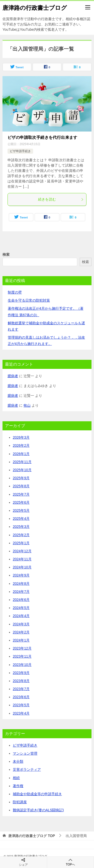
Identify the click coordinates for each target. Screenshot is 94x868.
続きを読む (61, 199)
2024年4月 (21, 616)
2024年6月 (21, 600)
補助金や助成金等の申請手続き (37, 794)
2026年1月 (21, 454)
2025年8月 (21, 486)
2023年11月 (22, 656)
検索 (6, 254)
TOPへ (71, 862)
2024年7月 (21, 592)
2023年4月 (21, 713)
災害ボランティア (27, 769)
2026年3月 (21, 437)
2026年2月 (21, 445)
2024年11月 (22, 559)
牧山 (27, 405)
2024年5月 (21, 608)
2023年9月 (21, 673)
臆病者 (13, 376)
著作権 (18, 786)
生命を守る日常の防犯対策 (29, 300)
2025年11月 (22, 462)
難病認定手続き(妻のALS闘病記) (38, 810)
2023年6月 (21, 697)
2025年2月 (21, 535)
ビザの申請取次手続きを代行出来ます (42, 137)
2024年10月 (22, 567)
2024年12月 (22, 551)
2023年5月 (21, 705)
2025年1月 (21, 543)
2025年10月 (22, 470)
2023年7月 (21, 689)
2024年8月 (21, 584)
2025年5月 (21, 510)
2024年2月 (21, 632)
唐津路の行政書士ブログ (35, 7)
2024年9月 (21, 575)
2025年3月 (21, 527)
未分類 (18, 761)
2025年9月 (21, 478)
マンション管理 (25, 753)
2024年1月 (21, 640)
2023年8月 (21, 681)
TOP (32, 836)
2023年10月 (22, 665)
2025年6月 (21, 502)
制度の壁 (15, 292)
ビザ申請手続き (20, 151)
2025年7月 (21, 494)
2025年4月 (21, 519)
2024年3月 (21, 624)
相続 (16, 778)
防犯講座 (20, 802)
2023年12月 (22, 648)
